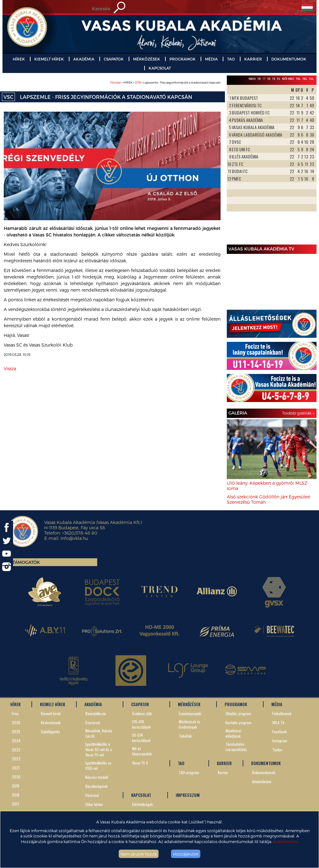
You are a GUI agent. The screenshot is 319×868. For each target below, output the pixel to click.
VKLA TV (278, 723)
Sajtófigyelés (50, 732)
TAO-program (189, 772)
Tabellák (185, 736)
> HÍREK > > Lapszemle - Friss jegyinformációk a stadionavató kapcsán (165, 82)
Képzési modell (97, 777)
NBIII (252, 79)
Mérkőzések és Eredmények (190, 724)
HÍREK (19, 59)
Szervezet (93, 723)
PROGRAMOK (183, 59)
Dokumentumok (264, 772)
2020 (16, 777)
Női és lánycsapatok (142, 751)
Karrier (223, 772)
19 (259, 79)
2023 (16, 750)
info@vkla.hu (74, 538)
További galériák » (298, 413)
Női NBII (288, 79)
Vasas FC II (140, 763)
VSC (8, 97)
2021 (16, 768)
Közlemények (51, 723)
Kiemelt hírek (51, 713)
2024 (16, 741)
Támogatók (26, 562)
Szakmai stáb (142, 713)
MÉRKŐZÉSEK (147, 59)
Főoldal (116, 82)
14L (311, 79)
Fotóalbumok (282, 713)
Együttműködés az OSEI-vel (98, 765)
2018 (16, 795)
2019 (138, 82)
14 (279, 79)
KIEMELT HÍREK (49, 59)
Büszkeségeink (96, 786)
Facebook (279, 732)
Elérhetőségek (142, 804)
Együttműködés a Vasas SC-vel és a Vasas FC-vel (99, 749)
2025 (16, 732)
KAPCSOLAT (160, 68)
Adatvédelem (286, 841)
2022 (16, 759)
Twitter (277, 750)
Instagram (280, 741)
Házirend (92, 795)
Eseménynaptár (190, 713)
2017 (16, 804)
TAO (231, 59)
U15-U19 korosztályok (141, 724)
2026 (16, 723)
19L (298, 79)
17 (264, 79)
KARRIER (253, 59)
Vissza (10, 369)
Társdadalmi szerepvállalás (236, 747)
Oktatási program (238, 713)
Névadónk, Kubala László (99, 733)
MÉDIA (211, 59)
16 (269, 79)
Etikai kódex (94, 804)
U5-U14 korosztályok (141, 738)
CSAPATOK (114, 59)
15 (274, 79)
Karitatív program (238, 723)
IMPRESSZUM (188, 795)
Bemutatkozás (96, 713)
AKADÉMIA (84, 59)
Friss (15, 713)
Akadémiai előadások (233, 733)
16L (305, 79)
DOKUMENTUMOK (289, 59)
